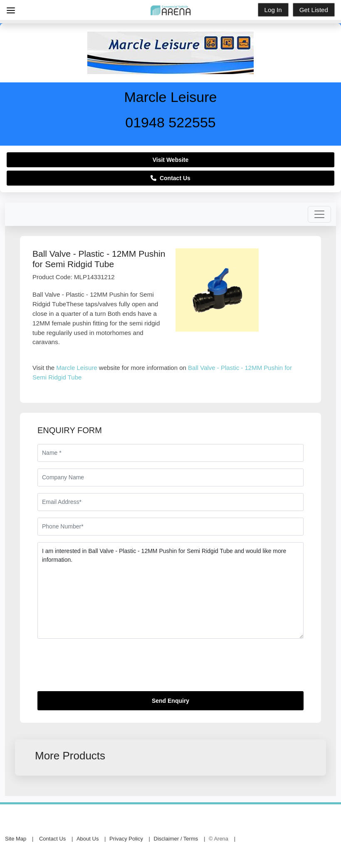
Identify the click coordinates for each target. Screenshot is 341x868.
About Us (88, 839)
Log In (273, 10)
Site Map (16, 839)
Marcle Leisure (77, 368)
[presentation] (101, 668)
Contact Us (170, 178)
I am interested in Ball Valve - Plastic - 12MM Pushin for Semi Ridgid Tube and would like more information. (170, 590)
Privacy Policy (126, 839)
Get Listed (314, 10)
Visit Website (171, 160)
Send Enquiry (170, 701)
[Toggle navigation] (319, 214)
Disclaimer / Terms (176, 839)
